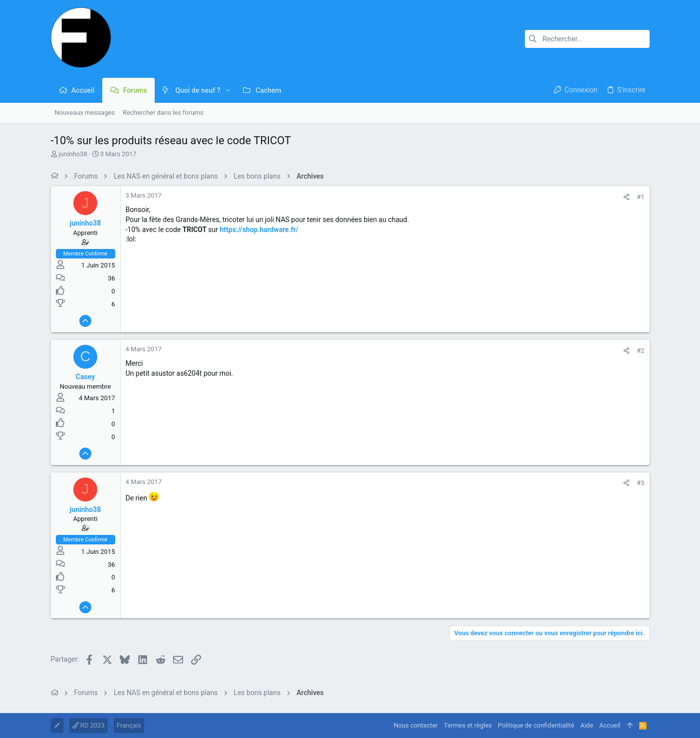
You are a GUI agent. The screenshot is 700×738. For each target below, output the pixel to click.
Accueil (610, 725)
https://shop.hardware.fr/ (259, 230)
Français (129, 725)
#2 (640, 351)
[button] (228, 90)
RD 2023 (89, 725)
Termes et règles (468, 725)
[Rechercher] (587, 39)
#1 (640, 197)
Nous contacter (416, 725)
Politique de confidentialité (536, 725)
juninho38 (73, 154)
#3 (640, 483)
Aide (587, 725)
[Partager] (626, 197)
